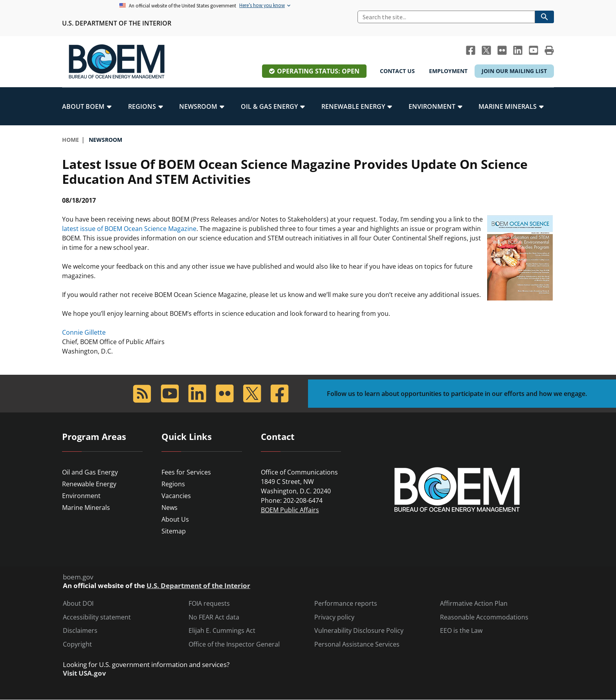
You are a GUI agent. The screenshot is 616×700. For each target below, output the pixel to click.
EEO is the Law (461, 631)
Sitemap (174, 531)
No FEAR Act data (214, 617)
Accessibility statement (97, 617)
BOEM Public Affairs (290, 510)
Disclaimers (80, 631)
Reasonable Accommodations (484, 617)
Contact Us (397, 71)
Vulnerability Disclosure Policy (359, 631)
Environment (81, 496)
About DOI (78, 604)
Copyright (77, 644)
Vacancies (176, 496)
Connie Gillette (84, 332)
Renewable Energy (89, 484)
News (170, 508)
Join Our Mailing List (514, 71)
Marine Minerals (86, 508)
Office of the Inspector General (234, 644)
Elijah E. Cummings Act (222, 631)
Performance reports (346, 604)
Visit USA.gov (84, 673)
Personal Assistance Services (357, 644)
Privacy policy (334, 617)
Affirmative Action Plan (474, 604)
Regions (173, 484)
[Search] (446, 17)
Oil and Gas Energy (90, 472)
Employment (448, 71)
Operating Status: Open (318, 71)
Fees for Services (186, 472)
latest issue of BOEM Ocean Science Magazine (129, 229)
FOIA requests (209, 604)
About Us (175, 519)
